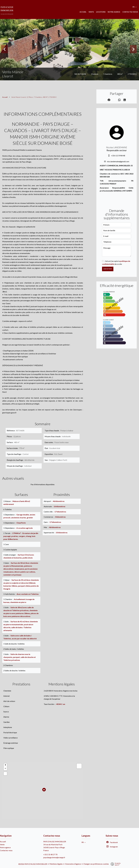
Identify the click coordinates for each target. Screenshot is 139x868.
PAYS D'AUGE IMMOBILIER (55, 842)
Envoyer (108, 269)
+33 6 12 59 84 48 (118, 156)
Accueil (5, 97)
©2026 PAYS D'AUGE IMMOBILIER (33, 864)
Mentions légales (56, 864)
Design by (115, 864)
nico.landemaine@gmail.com (118, 161)
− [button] (5, 769)
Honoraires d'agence (73, 864)
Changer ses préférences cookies (96, 864)
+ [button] (5, 765)
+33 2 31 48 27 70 (50, 854)
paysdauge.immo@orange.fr (54, 857)
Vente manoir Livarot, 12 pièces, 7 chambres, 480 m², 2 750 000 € (34, 97)
